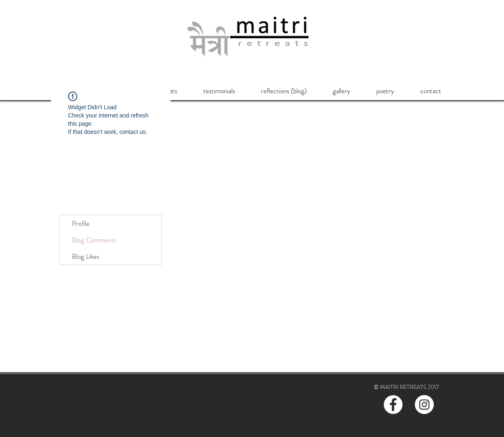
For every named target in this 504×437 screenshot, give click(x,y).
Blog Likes (85, 256)
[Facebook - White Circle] (393, 405)
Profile (81, 223)
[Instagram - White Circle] (424, 405)
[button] (219, 91)
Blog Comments (94, 240)
